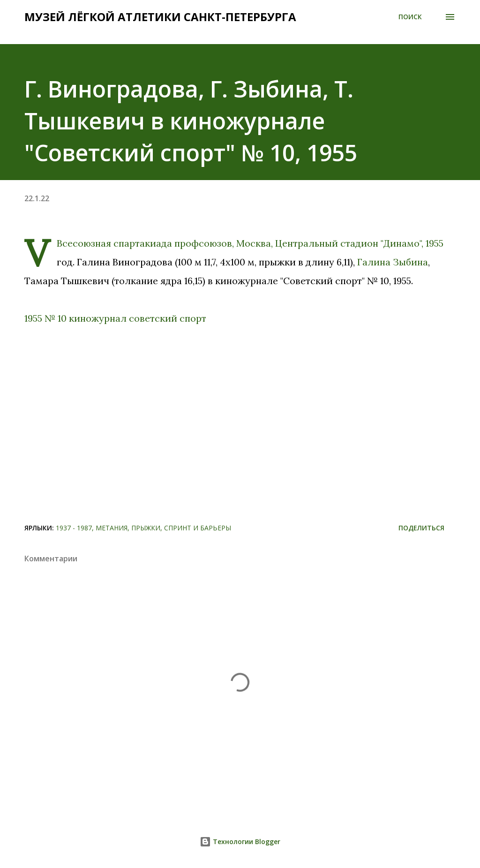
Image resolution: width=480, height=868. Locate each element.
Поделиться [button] (421, 528)
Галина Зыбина (393, 262)
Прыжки (146, 528)
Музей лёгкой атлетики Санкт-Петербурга (160, 17)
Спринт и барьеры (198, 528)
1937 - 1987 (74, 528)
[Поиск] (410, 17)
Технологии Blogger (240, 842)
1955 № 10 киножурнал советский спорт (115, 318)
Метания (112, 528)
